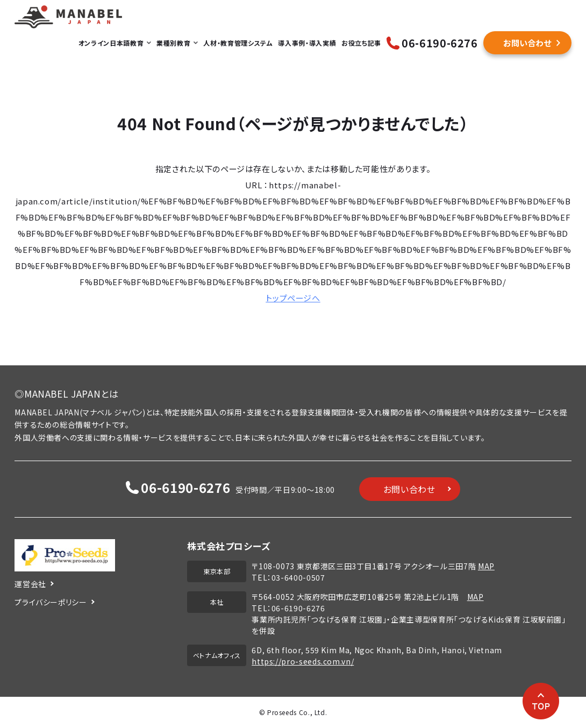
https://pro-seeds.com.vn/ (303, 661)
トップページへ (293, 298)
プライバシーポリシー (51, 602)
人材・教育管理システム (238, 43)
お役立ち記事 (361, 43)
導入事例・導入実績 (307, 43)
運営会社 (30, 584)
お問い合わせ (527, 43)
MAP (486, 566)
